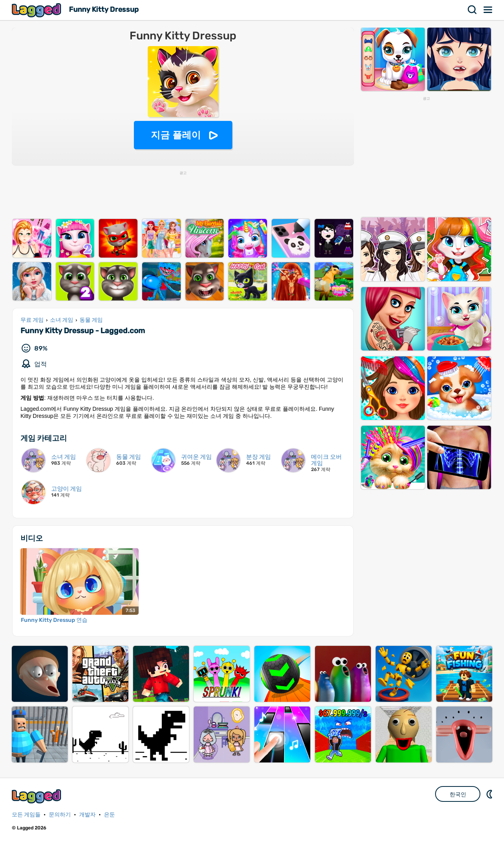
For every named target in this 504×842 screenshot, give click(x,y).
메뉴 (488, 10)
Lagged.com (37, 796)
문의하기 (60, 815)
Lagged (37, 10)
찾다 (472, 10)
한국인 (458, 794)
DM (490, 794)
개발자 (87, 815)
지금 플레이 (176, 135)
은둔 (109, 815)
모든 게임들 (26, 815)
